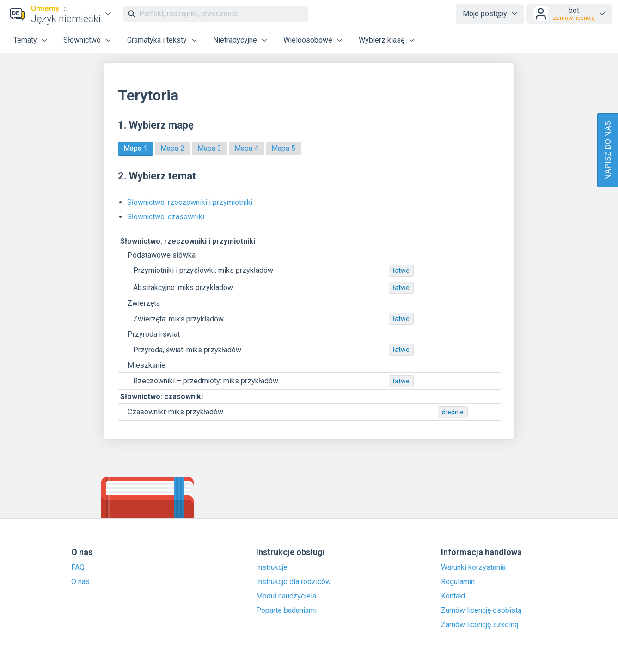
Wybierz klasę (382, 40)
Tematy (25, 40)
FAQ (78, 567)
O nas (80, 582)
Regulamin (458, 582)
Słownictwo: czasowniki (166, 217)
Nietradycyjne (235, 40)
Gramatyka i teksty (157, 40)
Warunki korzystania (473, 567)
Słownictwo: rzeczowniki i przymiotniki (190, 202)
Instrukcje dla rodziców (294, 582)
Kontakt (453, 596)
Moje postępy (485, 14)
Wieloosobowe (308, 40)
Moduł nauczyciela (286, 596)
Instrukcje (272, 567)
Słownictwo (82, 40)
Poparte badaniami (286, 610)
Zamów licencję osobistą (481, 610)
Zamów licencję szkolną (480, 625)
